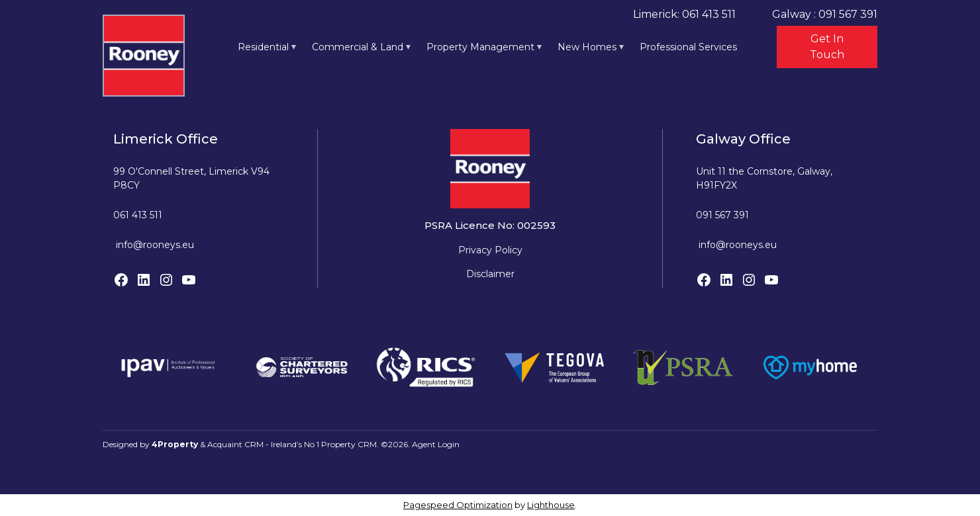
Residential (263, 47)
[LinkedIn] (144, 280)
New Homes (587, 47)
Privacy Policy (490, 250)
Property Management (480, 47)
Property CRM (349, 444)
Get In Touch (827, 47)
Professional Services (688, 47)
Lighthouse (551, 505)
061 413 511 (138, 215)
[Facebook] (121, 280)
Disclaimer (490, 274)
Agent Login (436, 444)
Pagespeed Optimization (458, 505)
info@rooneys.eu (155, 245)
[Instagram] (166, 280)
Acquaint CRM (235, 444)
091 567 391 (722, 215)
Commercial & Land (358, 47)
